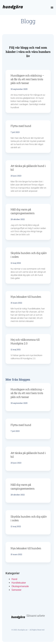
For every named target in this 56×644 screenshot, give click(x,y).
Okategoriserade (20, 586)
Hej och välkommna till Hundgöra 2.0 (25, 341)
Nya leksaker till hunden (26, 297)
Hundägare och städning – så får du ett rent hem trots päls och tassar (27, 79)
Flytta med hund (21, 126)
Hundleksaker (19, 583)
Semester (16, 590)
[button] (52, 8)
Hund (14, 579)
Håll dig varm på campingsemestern (23, 211)
